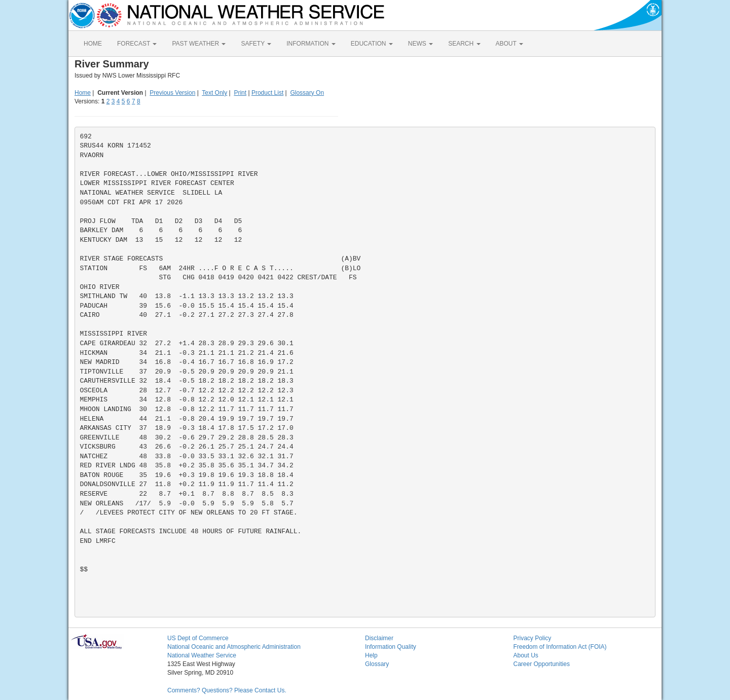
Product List (267, 93)
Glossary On (307, 93)
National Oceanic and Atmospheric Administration (234, 647)
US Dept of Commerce (198, 638)
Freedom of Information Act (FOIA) (560, 647)
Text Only (214, 93)
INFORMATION (311, 44)
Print (240, 93)
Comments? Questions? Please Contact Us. (227, 690)
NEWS (421, 44)
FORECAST (137, 44)
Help (371, 655)
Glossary (377, 664)
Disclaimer (379, 638)
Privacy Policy (533, 638)
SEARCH (464, 44)
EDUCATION (372, 44)
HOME (93, 44)
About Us (526, 655)
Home (83, 93)
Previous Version (172, 93)
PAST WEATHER (199, 44)
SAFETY (256, 44)
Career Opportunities (542, 664)
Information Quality (391, 647)
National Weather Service (202, 655)
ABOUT (509, 44)
